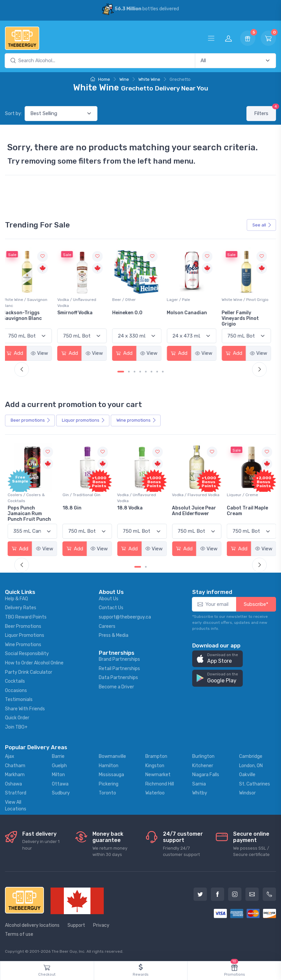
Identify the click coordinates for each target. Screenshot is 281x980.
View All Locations (16, 805)
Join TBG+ (16, 726)
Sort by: (13, 114)
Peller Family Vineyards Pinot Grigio (243, 318)
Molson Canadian (191, 312)
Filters (265, 111)
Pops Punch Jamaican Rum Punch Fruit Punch (29, 513)
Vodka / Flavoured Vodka (194, 494)
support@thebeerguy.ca (125, 616)
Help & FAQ (16, 598)
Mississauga (111, 774)
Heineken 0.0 (132, 312)
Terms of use (19, 933)
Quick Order (17, 717)
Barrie (58, 755)
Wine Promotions (23, 644)
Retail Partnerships (119, 668)
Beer (31, 420)
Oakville (247, 774)
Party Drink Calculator (29, 671)
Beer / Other (128, 299)
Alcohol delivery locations (32, 924)
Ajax (10, 755)
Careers (107, 625)
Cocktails (15, 680)
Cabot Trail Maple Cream (245, 510)
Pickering (109, 783)
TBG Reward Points (26, 616)
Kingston (155, 765)
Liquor (83, 420)
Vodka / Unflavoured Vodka (81, 302)
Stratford (16, 792)
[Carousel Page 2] (129, 371)
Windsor (247, 792)
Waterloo (155, 792)
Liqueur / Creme (240, 494)
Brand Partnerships (119, 658)
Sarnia (199, 783)
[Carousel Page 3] (135, 371)
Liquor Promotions (25, 634)
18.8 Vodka (129, 507)
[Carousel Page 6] (151, 371)
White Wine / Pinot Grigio (248, 299)
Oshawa (13, 783)
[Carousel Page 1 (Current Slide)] (121, 371)
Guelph (59, 765)
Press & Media (114, 634)
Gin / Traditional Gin (81, 494)
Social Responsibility (27, 653)
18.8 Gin (71, 507)
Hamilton (109, 765)
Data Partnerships (118, 677)
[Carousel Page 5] (146, 371)
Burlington (203, 755)
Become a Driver (116, 686)
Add (20, 353)
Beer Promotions (23, 625)
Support (76, 924)
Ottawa (60, 783)
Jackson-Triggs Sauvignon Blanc (27, 315)
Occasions (16, 690)
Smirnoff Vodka (79, 312)
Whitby (200, 792)
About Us (109, 598)
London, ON (251, 765)
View (44, 353)
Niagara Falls (206, 774)
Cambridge (251, 755)
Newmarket (158, 774)
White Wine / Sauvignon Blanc (30, 302)
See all (262, 225)
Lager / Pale (182, 299)
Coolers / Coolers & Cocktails (26, 497)
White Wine (149, 79)
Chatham (15, 765)
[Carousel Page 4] (140, 371)
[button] (217, 658)
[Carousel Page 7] (157, 371)
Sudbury (61, 792)
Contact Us (111, 607)
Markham (15, 774)
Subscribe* (256, 603)
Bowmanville (112, 755)
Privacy (101, 924)
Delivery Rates (21, 607)
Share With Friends (25, 708)
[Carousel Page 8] (163, 371)
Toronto (107, 792)
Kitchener (203, 765)
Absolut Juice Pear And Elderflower (193, 510)
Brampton (156, 755)
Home (100, 79)
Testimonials (19, 699)
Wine (124, 79)
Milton (58, 774)
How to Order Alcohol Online (34, 662)
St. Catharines (255, 783)
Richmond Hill (160, 783)
